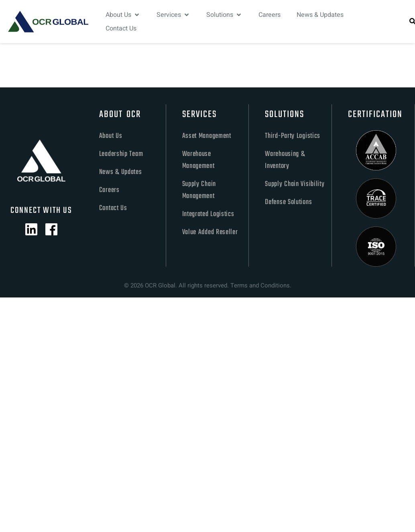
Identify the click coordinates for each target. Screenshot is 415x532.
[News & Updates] (320, 15)
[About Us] (123, 15)
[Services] (173, 15)
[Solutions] (224, 15)
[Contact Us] (121, 28)
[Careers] (270, 15)
